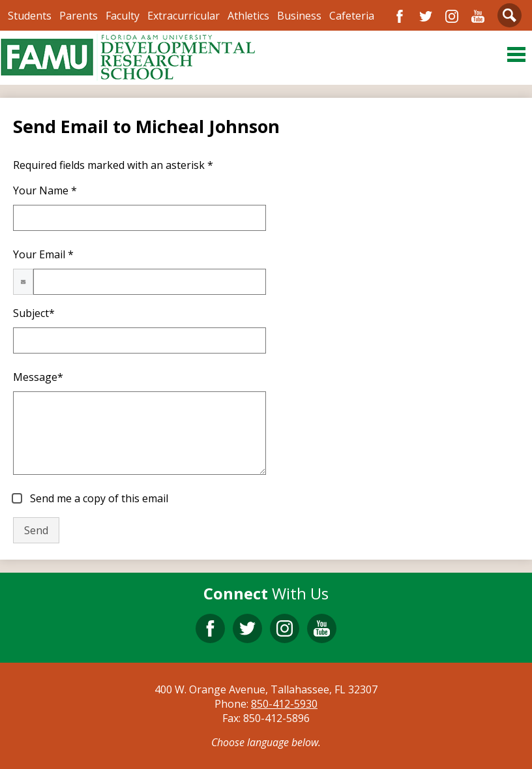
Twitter (426, 16)
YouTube (478, 16)
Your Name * (45, 190)
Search (510, 18)
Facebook (400, 16)
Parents (79, 16)
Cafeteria (352, 16)
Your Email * (43, 254)
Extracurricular (184, 16)
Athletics (248, 16)
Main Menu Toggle (516, 54)
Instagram (452, 16)
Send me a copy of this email (98, 498)
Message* (38, 377)
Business (299, 16)
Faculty (123, 16)
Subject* (34, 313)
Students (30, 16)
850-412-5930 (284, 704)
